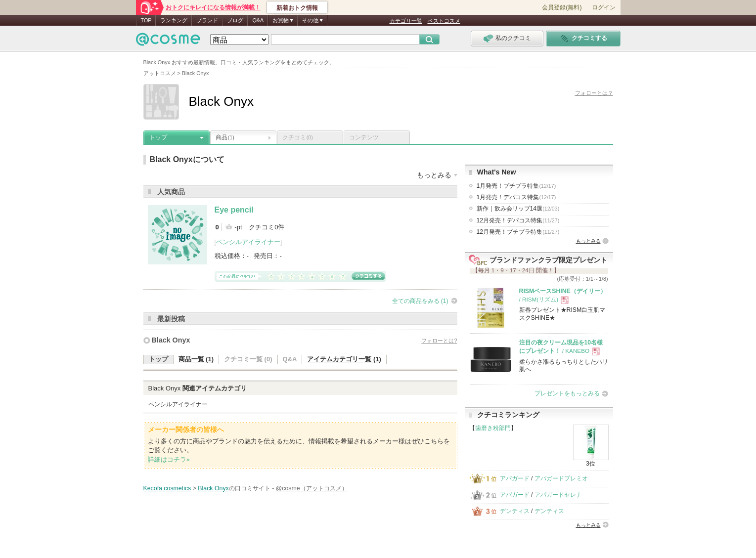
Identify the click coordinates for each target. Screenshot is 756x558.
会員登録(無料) (562, 7)
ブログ (235, 20)
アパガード (515, 478)
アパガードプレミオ (561, 478)
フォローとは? (439, 341)
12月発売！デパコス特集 (518, 220)
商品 (225, 137)
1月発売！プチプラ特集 (516, 186)
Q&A (258, 20)
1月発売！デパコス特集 (516, 197)
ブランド (207, 20)
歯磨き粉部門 (493, 428)
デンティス (515, 511)
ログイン (604, 7)
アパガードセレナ (558, 495)
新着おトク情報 (297, 8)
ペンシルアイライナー (248, 242)
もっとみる (588, 241)
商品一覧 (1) (196, 359)
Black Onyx (171, 340)
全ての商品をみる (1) (420, 301)
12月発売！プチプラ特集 (518, 232)
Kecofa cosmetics (167, 488)
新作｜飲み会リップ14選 (518, 209)
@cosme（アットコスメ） (312, 488)
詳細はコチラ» (169, 459)
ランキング (174, 20)
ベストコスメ (444, 21)
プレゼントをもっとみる (567, 393)
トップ (158, 137)
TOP (146, 20)
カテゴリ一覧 (406, 21)
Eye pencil (234, 210)
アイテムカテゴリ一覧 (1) (344, 359)
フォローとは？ (594, 93)
